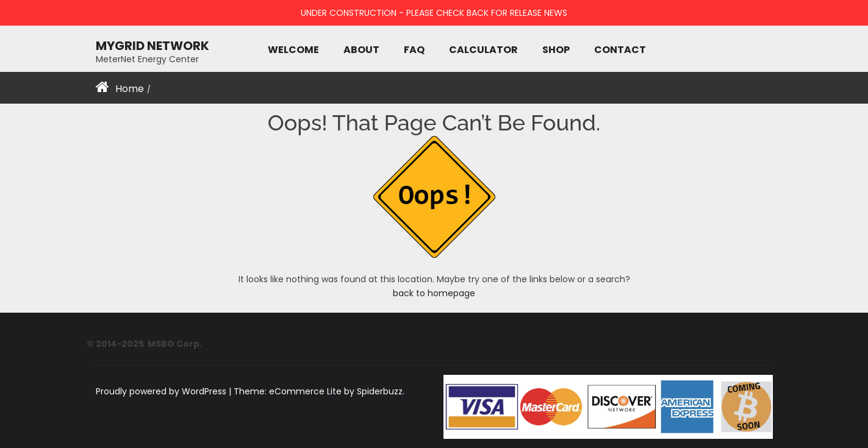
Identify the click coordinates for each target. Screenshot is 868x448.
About (361, 50)
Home (130, 89)
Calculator (483, 50)
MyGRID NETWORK (152, 45)
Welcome (293, 50)
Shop (556, 50)
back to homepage (434, 293)
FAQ (414, 50)
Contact (620, 50)
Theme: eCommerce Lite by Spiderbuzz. (319, 391)
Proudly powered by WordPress (162, 391)
